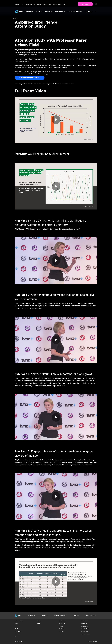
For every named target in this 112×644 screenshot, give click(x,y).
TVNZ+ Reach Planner (75, 11)
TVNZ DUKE (18, 631)
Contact (89, 11)
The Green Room (86, 634)
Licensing (62, 631)
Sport (38, 624)
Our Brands (29, 11)
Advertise (39, 11)
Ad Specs (76, 615)
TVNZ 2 (17, 629)
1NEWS (39, 621)
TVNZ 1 (17, 626)
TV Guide (17, 634)
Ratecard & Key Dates (60, 615)
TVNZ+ (17, 624)
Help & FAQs (84, 626)
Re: (16, 637)
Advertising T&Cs (91, 615)
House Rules (84, 631)
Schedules (45, 615)
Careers (61, 626)
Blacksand (62, 629)
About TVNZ (62, 624)
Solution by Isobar (93, 641)
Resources (49, 11)
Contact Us (31, 615)
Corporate (62, 621)
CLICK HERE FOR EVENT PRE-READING (29, 78)
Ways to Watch (85, 629)
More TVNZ (84, 621)
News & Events (60, 11)
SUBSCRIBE (86, 3)
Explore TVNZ (19, 621)
